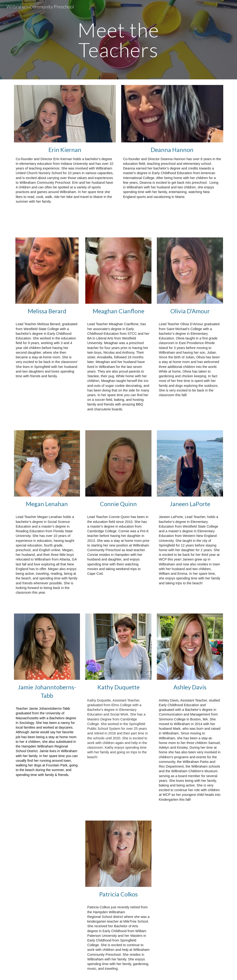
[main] (118, 40)
